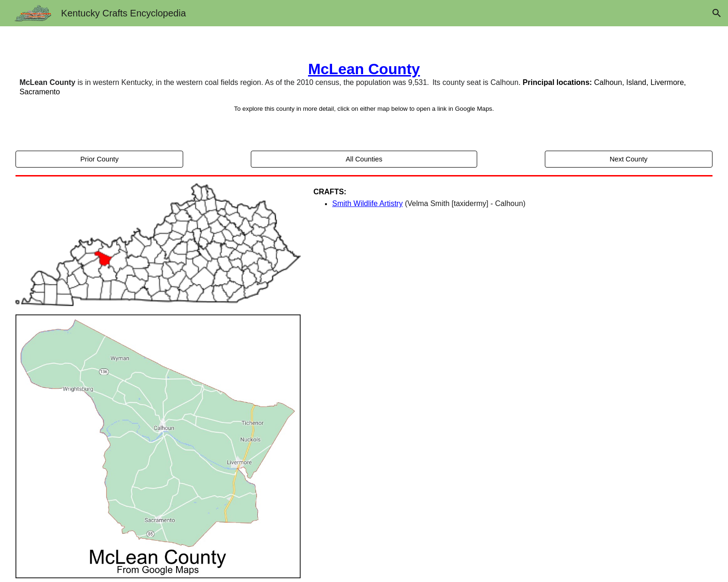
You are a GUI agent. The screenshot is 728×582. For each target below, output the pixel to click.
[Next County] (629, 159)
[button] (717, 13)
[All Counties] (364, 159)
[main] (364, 87)
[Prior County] (99, 159)
